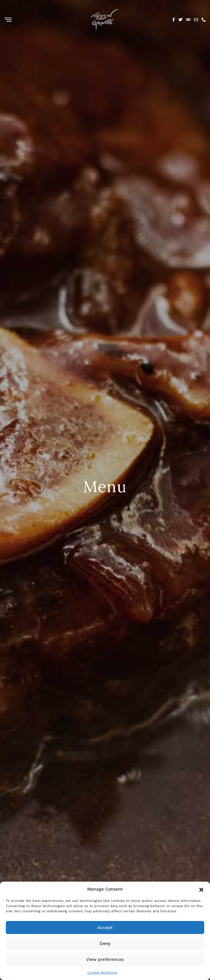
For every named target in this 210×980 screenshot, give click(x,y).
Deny (105, 944)
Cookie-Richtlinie (102, 972)
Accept (105, 928)
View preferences (105, 959)
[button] (201, 889)
